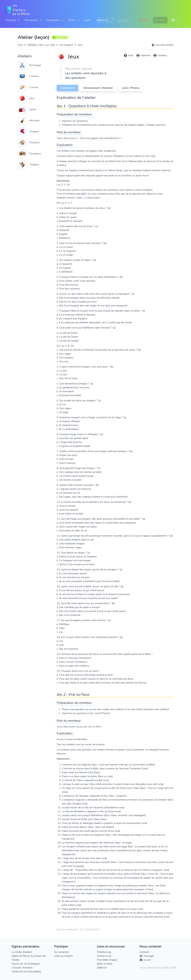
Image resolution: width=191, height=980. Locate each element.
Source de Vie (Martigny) (26, 964)
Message (149, 956)
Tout (20, 45)
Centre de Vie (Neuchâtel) (26, 972)
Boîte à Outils (105, 964)
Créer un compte (64, 956)
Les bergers (66, 45)
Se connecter (62, 952)
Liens (87, 20)
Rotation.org (104, 952)
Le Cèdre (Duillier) (22, 952)
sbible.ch (102, 968)
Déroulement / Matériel (98, 88)
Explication (67, 88)
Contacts (102, 20)
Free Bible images (107, 960)
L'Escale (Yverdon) (22, 968)
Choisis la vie (104, 956)
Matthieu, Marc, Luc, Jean (41, 45)
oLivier (147, 960)
